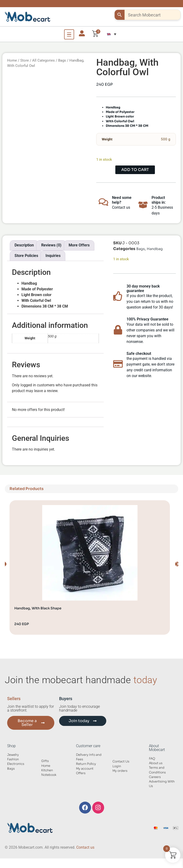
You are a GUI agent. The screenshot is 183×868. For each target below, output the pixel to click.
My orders (120, 771)
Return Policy (86, 764)
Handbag (155, 249)
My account (85, 769)
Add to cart (135, 170)
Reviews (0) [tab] (51, 245)
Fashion (13, 759)
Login (117, 766)
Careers (155, 777)
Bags (62, 60)
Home (12, 60)
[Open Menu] (69, 34)
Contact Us (121, 761)
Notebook (49, 775)
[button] (112, 34)
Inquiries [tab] (53, 256)
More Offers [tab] (79, 245)
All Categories (43, 60)
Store (25, 60)
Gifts (45, 761)
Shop (11, 746)
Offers (81, 773)
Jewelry (13, 755)
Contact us (85, 847)
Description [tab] (24, 245)
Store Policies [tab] (26, 256)
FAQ (152, 759)
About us (156, 763)
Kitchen (47, 770)
